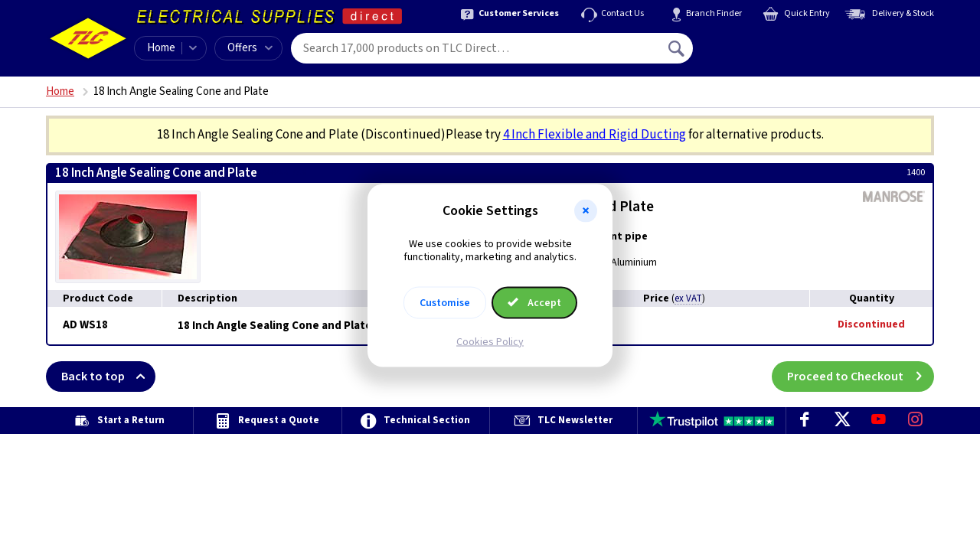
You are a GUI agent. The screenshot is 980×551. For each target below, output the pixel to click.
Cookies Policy (490, 341)
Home (161, 48)
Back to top (108, 377)
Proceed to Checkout (861, 377)
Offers (250, 48)
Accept (534, 302)
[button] (586, 211)
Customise (445, 302)
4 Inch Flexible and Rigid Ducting (595, 135)
